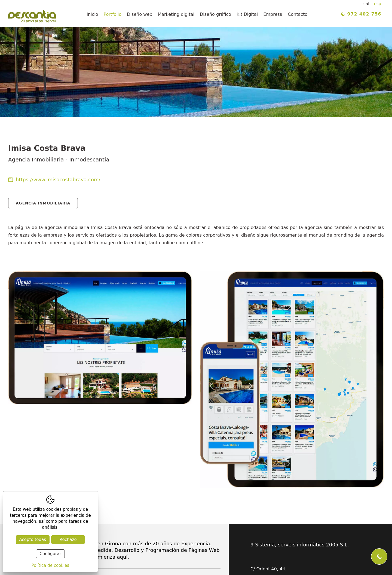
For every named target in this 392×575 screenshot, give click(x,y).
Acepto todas (33, 540)
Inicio (92, 14)
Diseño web (140, 14)
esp (377, 4)
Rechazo (68, 540)
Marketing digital (176, 14)
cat (367, 4)
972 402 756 (361, 14)
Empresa (273, 14)
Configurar (50, 554)
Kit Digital (247, 14)
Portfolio (113, 14)
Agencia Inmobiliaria (43, 203)
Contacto (298, 14)
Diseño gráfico (215, 14)
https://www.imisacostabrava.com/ (54, 180)
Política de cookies (50, 565)
